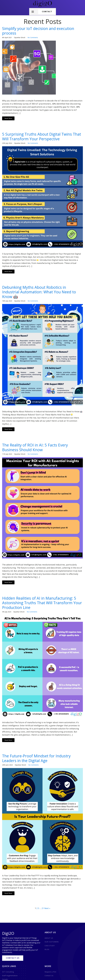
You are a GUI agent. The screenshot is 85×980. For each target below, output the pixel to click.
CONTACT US (13, 958)
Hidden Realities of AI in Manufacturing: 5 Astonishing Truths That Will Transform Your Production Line (42, 603)
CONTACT (47, 12)
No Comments (33, 37)
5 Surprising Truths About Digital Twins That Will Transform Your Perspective (42, 136)
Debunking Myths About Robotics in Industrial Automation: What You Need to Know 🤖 (39, 292)
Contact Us (49, 976)
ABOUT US (49, 938)
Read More (8, 118)
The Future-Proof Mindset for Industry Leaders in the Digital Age (36, 758)
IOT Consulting (8, 972)
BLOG (47, 949)
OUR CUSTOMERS (52, 942)
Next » (47, 908)
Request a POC (51, 972)
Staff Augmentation (10, 976)
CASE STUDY (50, 946)
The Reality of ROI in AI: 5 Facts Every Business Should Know (35, 447)
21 (43, 908)
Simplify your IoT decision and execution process (38, 31)
